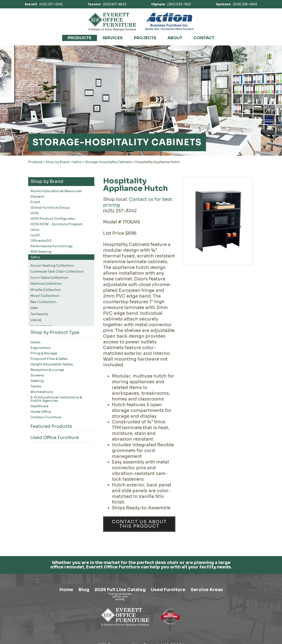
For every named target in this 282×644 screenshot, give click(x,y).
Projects (145, 38)
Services (112, 38)
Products (79, 38)
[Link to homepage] (112, 22)
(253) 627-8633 (107, 4)
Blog (84, 625)
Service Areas (207, 625)
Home (66, 625)
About (175, 38)
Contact (204, 38)
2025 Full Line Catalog (120, 625)
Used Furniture (168, 625)
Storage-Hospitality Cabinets (108, 162)
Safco (77, 162)
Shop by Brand (57, 162)
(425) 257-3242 (44, 4)
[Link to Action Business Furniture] (169, 22)
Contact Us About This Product (139, 524)
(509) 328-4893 (237, 4)
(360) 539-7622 (171, 4)
